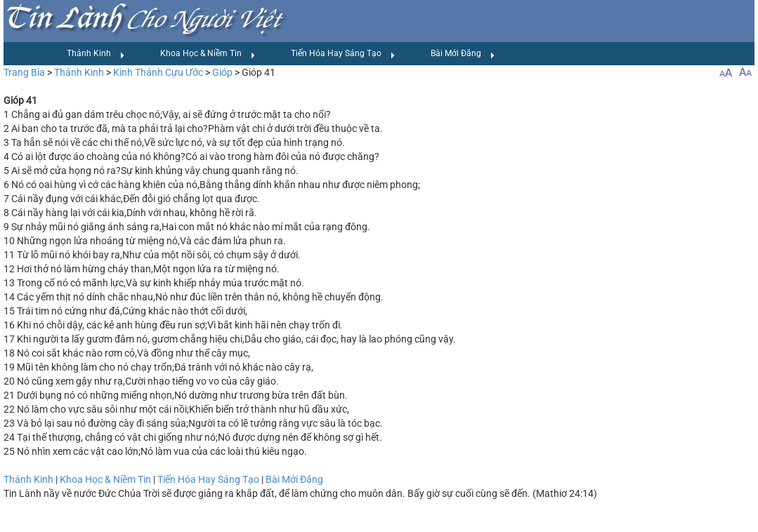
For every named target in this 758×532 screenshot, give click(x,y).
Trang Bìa (24, 72)
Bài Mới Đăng (463, 54)
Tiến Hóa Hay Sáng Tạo (343, 54)
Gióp (222, 72)
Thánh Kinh (96, 54)
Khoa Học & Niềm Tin (208, 54)
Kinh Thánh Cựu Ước (158, 72)
